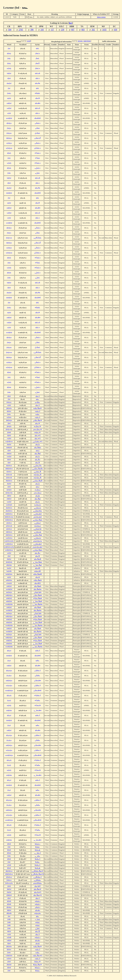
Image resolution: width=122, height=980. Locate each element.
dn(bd (9, 444)
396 (32, 30)
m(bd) (9, 705)
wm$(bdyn (9, 691)
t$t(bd (9, 559)
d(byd (9, 651)
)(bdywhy (9, 429)
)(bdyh (9, 426)
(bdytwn (9, 238)
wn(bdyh (9, 505)
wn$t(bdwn (9, 550)
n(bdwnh (9, 526)
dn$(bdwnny (9, 517)
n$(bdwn (9, 532)
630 (115, 30)
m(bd (9, 98)
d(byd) (9, 695)
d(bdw (9, 411)
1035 (104, 30)
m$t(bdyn (9, 595)
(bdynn (9, 133)
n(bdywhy (9, 493)
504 (10, 30)
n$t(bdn (9, 565)
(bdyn (9, 128)
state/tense (87, 41)
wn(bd (9, 457)
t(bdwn (9, 472)
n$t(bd (9, 454)
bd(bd (9, 73)
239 (63, 30)
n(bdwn (9, 523)
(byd (9, 661)
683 (83, 30)
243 (42, 30)
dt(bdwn (9, 466)
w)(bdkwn (9, 441)
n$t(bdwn (9, 535)
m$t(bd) (9, 598)
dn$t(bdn (9, 562)
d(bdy (9, 53)
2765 (21, 30)
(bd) (9, 158)
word (29, 41)
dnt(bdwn (9, 511)
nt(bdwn (9, 529)
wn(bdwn (9, 538)
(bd (9, 48)
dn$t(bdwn (9, 520)
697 (73, 30)
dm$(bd (9, 193)
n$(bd (9, 496)
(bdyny (9, 402)
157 (52, 30)
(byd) (9, 700)
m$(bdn (9, 710)
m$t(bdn (9, 601)
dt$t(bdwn (9, 469)
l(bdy (9, 63)
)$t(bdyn (9, 420)
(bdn (9, 173)
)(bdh (9, 432)
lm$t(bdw (9, 574)
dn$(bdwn (9, 514)
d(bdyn (9, 123)
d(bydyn (9, 671)
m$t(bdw (9, 580)
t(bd (9, 463)
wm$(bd (9, 118)
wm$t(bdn (9, 604)
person (80, 41)
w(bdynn (9, 148)
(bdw (9, 414)
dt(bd (9, 460)
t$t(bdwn (9, 481)
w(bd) (9, 163)
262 (93, 30)
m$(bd (9, 103)
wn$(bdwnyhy (9, 547)
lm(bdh (9, 571)
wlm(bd (9, 583)
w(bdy (9, 68)
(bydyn (9, 676)
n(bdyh (9, 490)
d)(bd (9, 435)
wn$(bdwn (9, 544)
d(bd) (9, 153)
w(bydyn (9, 686)
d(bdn (9, 168)
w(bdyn (9, 143)
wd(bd (9, 108)
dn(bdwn (9, 508)
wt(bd (9, 553)
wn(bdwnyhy (9, 541)
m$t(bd (9, 586)
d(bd (9, 78)
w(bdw (9, 417)
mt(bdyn (9, 592)
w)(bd (9, 438)
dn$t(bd (9, 448)
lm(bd (9, 568)
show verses (101, 17)
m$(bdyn (9, 681)
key (71, 23)
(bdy (9, 58)
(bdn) (9, 93)
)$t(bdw (9, 408)
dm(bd (9, 83)
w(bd (9, 113)
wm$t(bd (9, 589)
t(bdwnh (9, 475)
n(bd (9, 451)
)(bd (9, 423)
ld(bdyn (9, 138)
